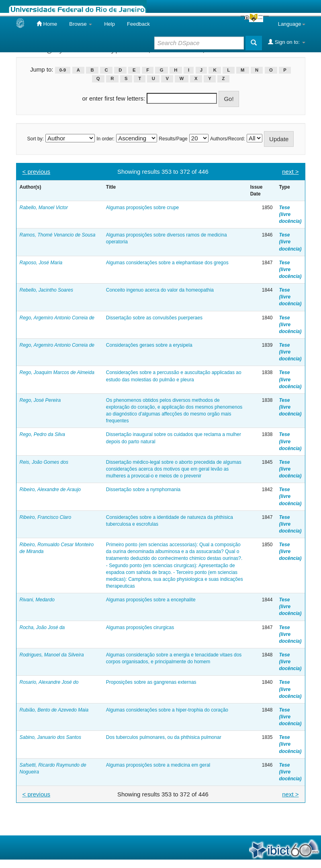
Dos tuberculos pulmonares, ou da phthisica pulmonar (164, 737)
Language (292, 24)
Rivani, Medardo (37, 600)
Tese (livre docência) (290, 214)
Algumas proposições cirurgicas (140, 627)
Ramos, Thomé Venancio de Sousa (58, 235)
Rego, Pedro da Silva (42, 434)
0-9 (63, 70)
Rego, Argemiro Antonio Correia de (57, 318)
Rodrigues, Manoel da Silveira (52, 655)
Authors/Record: (228, 139)
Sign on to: (286, 42)
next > (290, 172)
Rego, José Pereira (40, 400)
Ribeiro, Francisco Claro (46, 517)
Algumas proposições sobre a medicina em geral (158, 765)
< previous (37, 172)
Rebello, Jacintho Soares (46, 290)
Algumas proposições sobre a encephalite (151, 600)
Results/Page (173, 139)
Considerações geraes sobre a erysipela (149, 345)
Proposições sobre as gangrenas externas (151, 682)
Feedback (138, 24)
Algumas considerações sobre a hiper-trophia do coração (167, 710)
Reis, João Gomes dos (44, 462)
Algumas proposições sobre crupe (142, 208)
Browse (81, 24)
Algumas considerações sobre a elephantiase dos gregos (167, 263)
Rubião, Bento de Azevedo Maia (54, 710)
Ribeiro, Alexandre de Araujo (50, 490)
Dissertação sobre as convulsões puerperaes (154, 318)
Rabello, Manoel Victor (44, 208)
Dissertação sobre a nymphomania (143, 490)
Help (109, 24)
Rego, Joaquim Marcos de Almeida (57, 372)
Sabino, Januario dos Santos (50, 737)
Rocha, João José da (42, 627)
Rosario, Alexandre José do (49, 682)
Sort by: (36, 139)
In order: (105, 139)
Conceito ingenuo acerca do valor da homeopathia (160, 290)
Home (47, 24)
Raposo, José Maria (41, 263)
